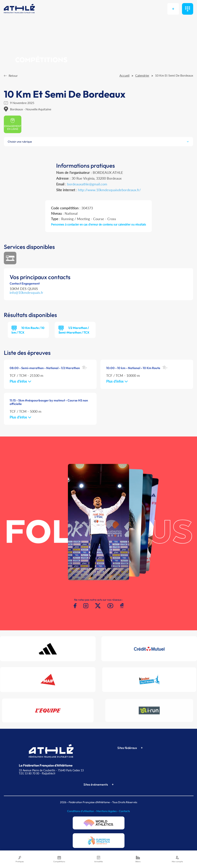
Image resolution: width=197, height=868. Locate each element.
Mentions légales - (108, 811)
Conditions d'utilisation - (82, 811)
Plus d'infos (20, 381)
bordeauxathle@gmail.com (87, 184)
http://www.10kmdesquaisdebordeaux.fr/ (109, 190)
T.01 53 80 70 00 (29, 773)
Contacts (124, 811)
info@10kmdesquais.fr (26, 292)
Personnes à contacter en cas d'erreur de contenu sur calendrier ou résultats (98, 224)
